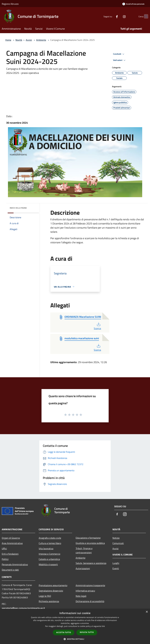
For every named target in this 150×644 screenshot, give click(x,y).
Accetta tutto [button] (64, 632)
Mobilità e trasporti (48, 564)
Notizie (116, 538)
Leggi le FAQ (45, 596)
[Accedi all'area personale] (133, 4)
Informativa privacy (85, 591)
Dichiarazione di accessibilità (90, 601)
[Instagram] (118, 16)
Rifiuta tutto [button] (87, 632)
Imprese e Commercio (49, 554)
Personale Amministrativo (15, 564)
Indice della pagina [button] (18, 208)
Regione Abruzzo (10, 4)
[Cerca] (145, 16)
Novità (19, 40)
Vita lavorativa (46, 549)
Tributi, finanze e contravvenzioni (84, 550)
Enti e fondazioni (10, 554)
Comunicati (118, 543)
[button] (75, 639)
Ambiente (41, 40)
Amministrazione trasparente (90, 585)
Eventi (116, 568)
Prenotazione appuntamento (53, 585)
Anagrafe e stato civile (50, 538)
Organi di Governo (11, 538)
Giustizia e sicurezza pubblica (90, 543)
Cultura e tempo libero (50, 543)
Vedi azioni (120, 60)
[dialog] (75, 626)
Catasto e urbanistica (49, 559)
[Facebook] (111, 16)
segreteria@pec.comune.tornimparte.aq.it (23, 608)
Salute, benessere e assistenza (91, 563)
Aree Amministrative (12, 543)
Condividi (119, 54)
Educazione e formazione (88, 538)
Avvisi (29, 40)
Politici (5, 559)
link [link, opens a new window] (103, 626)
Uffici (4, 549)
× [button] (147, 612)
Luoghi (116, 563)
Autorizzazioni (83, 568)
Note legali (81, 596)
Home (8, 40)
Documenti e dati (10, 570)
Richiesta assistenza (49, 601)
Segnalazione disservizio (51, 591)
